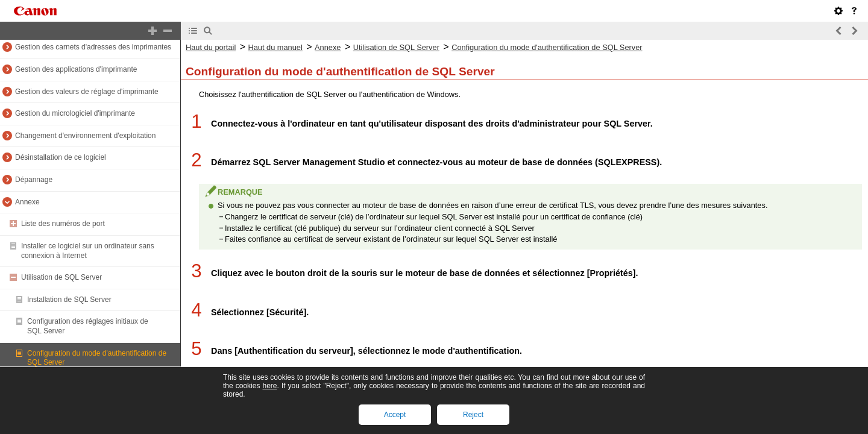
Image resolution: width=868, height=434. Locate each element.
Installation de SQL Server (69, 300)
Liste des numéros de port (63, 224)
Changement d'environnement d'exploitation (85, 136)
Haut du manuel (275, 47)
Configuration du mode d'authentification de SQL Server (547, 47)
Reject (473, 415)
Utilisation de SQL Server (61, 277)
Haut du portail (211, 47)
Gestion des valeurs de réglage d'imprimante (87, 92)
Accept (395, 415)
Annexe (27, 202)
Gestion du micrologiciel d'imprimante (75, 113)
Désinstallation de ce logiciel (61, 157)
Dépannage (34, 180)
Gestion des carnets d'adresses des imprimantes (93, 47)
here (269, 386)
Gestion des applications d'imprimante (76, 69)
